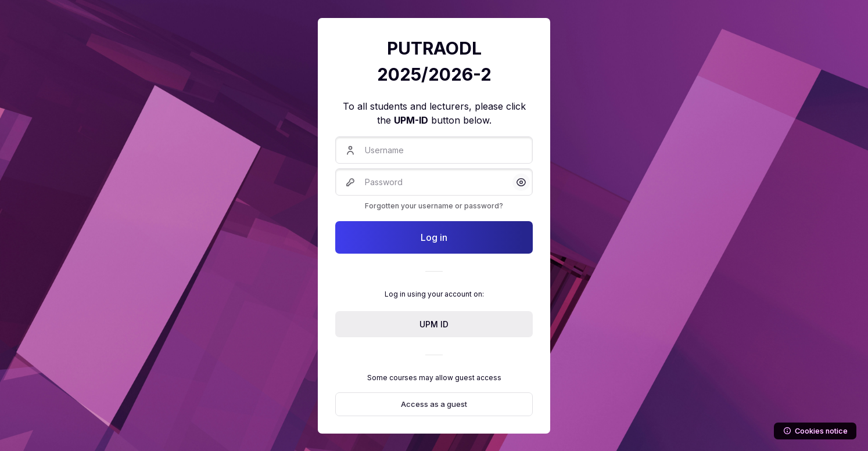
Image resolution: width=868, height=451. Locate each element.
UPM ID (434, 324)
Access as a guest (434, 404)
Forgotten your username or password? (434, 206)
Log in (434, 237)
